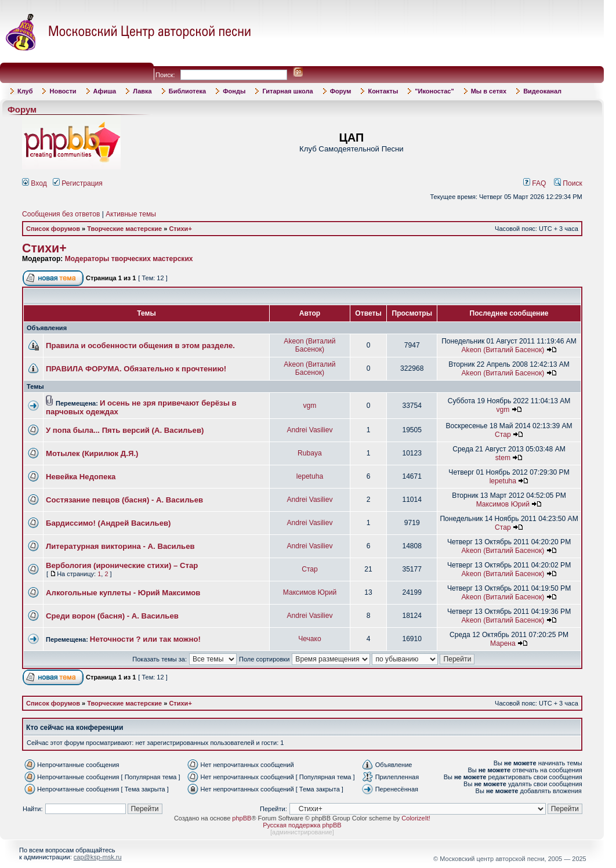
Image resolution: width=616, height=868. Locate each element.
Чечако (310, 639)
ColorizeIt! (416, 818)
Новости (63, 91)
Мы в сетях (489, 91)
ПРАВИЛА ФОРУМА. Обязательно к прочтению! (136, 369)
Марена (503, 643)
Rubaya (310, 453)
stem (503, 458)
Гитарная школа (287, 91)
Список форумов (53, 229)
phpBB (242, 818)
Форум (341, 91)
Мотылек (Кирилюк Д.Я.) (92, 453)
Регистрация (78, 183)
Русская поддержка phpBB (302, 825)
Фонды (234, 91)
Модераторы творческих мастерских (129, 259)
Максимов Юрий (503, 504)
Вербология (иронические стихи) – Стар (122, 565)
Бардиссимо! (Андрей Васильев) (108, 523)
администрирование (302, 832)
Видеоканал (542, 91)
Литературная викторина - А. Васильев (120, 546)
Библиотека (188, 91)
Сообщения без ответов (61, 214)
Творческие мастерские (124, 229)
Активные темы (131, 214)
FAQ (535, 183)
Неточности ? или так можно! (145, 639)
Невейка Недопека (81, 477)
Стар (503, 435)
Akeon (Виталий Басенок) (309, 345)
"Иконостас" (434, 91)
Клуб (25, 91)
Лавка (142, 91)
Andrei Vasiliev (309, 430)
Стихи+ (180, 229)
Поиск (568, 183)
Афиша (105, 91)
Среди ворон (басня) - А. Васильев (112, 616)
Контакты (383, 91)
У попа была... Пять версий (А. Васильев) (125, 430)
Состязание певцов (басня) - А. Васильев (124, 500)
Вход (35, 183)
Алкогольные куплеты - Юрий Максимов (123, 593)
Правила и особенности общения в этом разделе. (140, 346)
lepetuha (310, 476)
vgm (310, 406)
